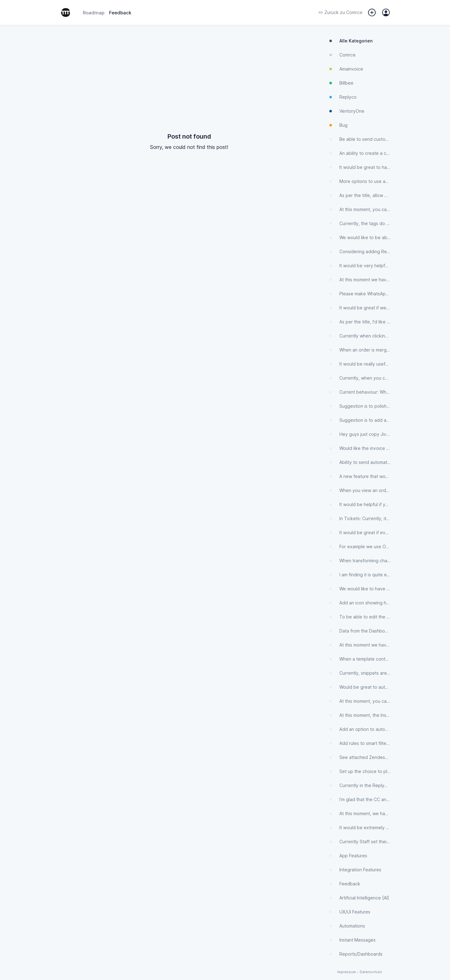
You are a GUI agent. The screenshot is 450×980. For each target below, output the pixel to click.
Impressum (347, 972)
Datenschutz (371, 972)
